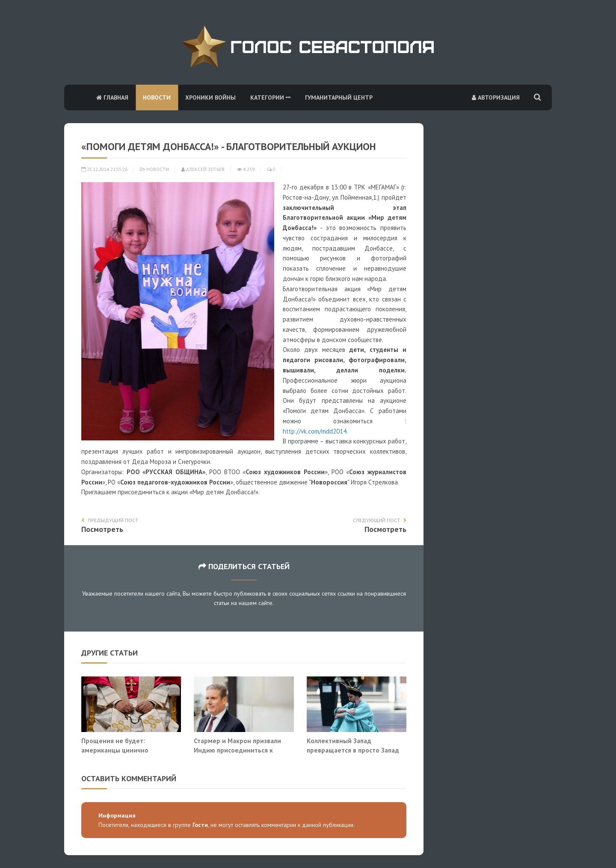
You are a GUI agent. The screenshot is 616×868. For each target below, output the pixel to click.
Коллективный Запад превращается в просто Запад (353, 745)
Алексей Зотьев (203, 169)
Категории (270, 97)
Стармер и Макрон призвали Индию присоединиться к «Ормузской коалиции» (237, 750)
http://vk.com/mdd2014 (315, 431)
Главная (112, 97)
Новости (157, 97)
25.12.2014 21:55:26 (104, 169)
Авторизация (496, 97)
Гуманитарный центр (339, 97)
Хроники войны (210, 97)
